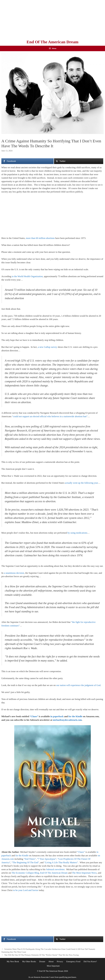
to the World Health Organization (27, 276)
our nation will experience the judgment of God (78, 685)
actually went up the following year (82, 483)
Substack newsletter (55, 869)
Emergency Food (73, 961)
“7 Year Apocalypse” (47, 859)
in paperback (57, 716)
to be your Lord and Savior (26, 890)
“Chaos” (34, 716)
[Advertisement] (52, 19)
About (51, 961)
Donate (42, 961)
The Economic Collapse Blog (25, 873)
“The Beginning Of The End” (25, 862)
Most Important (53, 966)
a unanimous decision (14, 573)
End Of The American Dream (53, 42)
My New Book (13, 961)
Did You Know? (90, 961)
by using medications (77, 533)
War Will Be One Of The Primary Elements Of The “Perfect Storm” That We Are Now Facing (41, 955)
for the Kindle (75, 716)
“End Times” (30, 859)
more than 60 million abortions (40, 238)
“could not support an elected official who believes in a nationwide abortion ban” (50, 416)
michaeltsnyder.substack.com (67, 720)
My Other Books (29, 961)
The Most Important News (84, 873)
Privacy (60, 961)
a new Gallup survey (47, 347)
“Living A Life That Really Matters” (61, 862)
